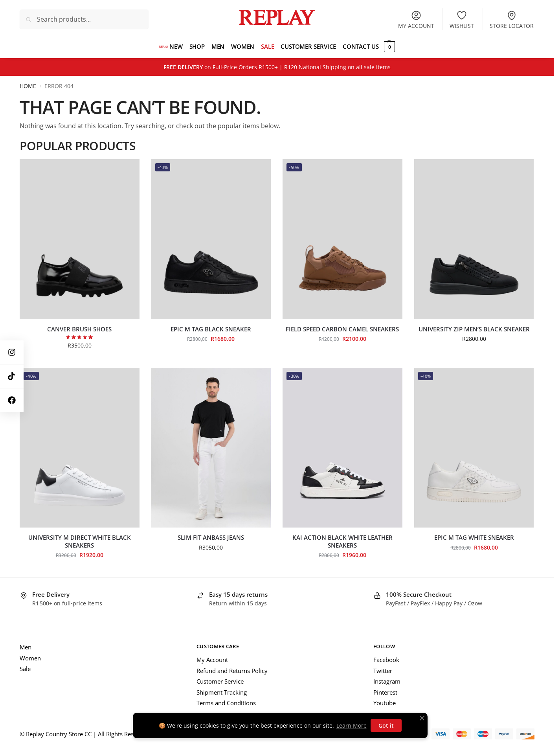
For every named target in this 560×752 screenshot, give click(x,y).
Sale (25, 669)
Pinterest (385, 692)
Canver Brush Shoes (79, 329)
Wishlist (462, 20)
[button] (383, 46)
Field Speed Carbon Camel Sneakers (342, 329)
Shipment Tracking (222, 692)
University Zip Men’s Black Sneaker (474, 329)
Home (28, 86)
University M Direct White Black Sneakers (80, 541)
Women (30, 658)
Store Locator (512, 20)
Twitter (383, 671)
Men (26, 647)
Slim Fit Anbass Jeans (211, 538)
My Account (212, 660)
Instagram (387, 681)
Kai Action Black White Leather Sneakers (342, 541)
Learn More (352, 725)
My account (416, 20)
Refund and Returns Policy (232, 671)
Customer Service (220, 681)
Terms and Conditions (226, 703)
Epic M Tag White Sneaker (474, 538)
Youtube (385, 703)
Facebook (386, 660)
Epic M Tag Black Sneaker (211, 329)
